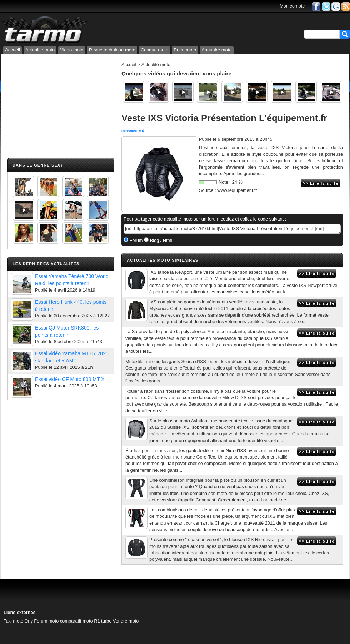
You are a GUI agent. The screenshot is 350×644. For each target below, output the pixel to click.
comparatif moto (76, 621)
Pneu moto (185, 50)
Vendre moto (126, 621)
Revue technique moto (112, 50)
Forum (136, 240)
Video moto (72, 50)
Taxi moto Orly (18, 621)
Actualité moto (40, 50)
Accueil (12, 50)
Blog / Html (160, 240)
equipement (135, 130)
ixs (124, 130)
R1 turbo (103, 621)
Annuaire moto (217, 50)
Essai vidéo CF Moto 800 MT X (70, 379)
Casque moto (154, 50)
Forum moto (46, 621)
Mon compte (292, 6)
